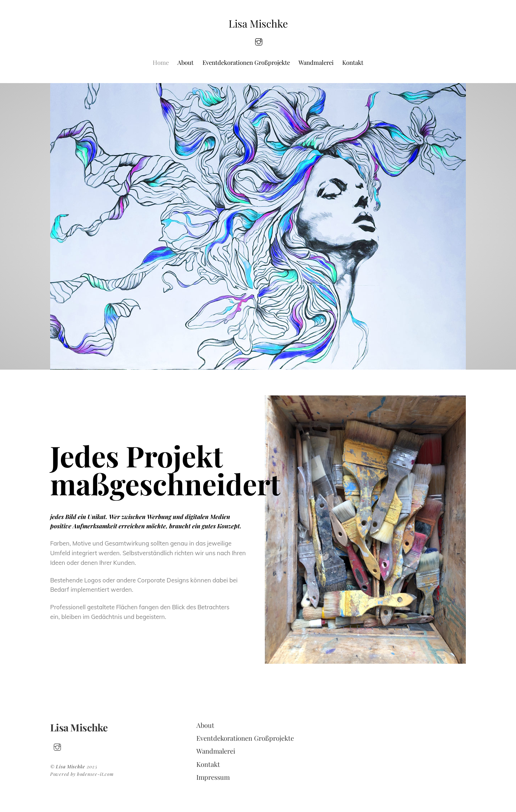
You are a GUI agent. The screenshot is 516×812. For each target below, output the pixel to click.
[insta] (259, 41)
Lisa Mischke (71, 766)
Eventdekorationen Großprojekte (246, 62)
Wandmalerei (316, 62)
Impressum (213, 777)
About (185, 62)
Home (161, 62)
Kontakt (353, 62)
